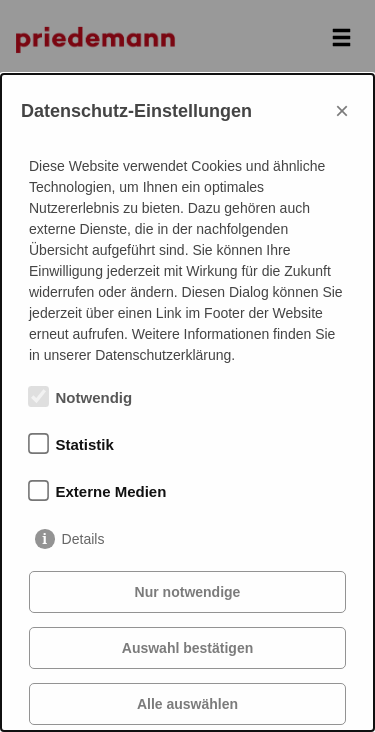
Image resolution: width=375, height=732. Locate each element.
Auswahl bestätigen (187, 648)
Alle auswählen (187, 704)
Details (83, 539)
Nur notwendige (188, 592)
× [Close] (342, 110)
